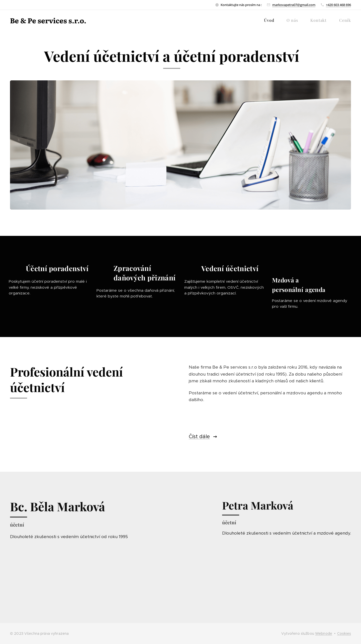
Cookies (344, 633)
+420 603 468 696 (338, 5)
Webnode (324, 633)
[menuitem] (272, 20)
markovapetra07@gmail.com (294, 5)
